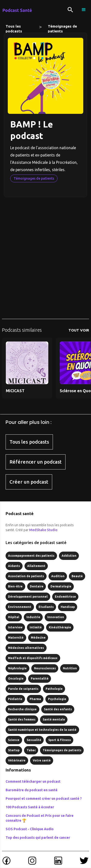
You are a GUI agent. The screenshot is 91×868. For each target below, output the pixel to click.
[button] (84, 10)
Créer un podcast (29, 482)
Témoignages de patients (62, 27)
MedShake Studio (43, 530)
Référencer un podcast (36, 462)
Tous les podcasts (14, 27)
